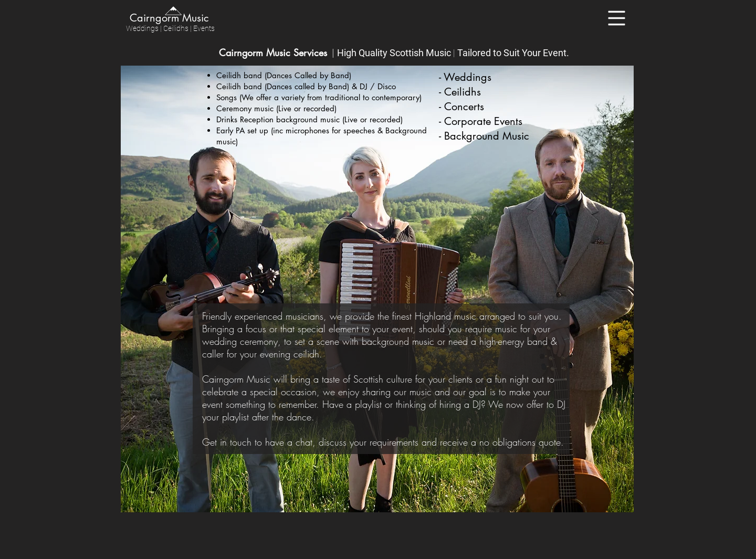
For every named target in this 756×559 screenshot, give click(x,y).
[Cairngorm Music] (168, 18)
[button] (617, 18)
